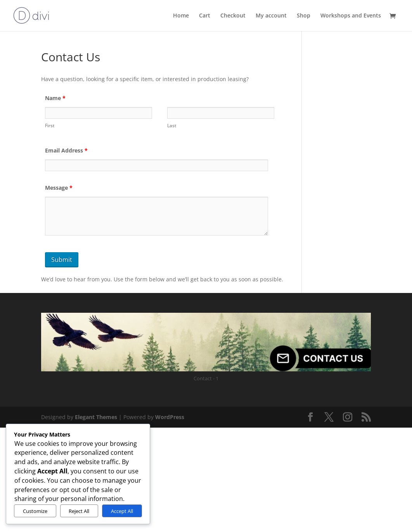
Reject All (79, 511)
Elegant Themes (96, 417)
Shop (304, 16)
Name (55, 98)
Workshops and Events (351, 16)
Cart (205, 16)
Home (181, 16)
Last (172, 126)
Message (59, 188)
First (50, 126)
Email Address (66, 150)
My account (271, 16)
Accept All (122, 511)
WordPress (170, 417)
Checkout (233, 16)
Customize (35, 511)
